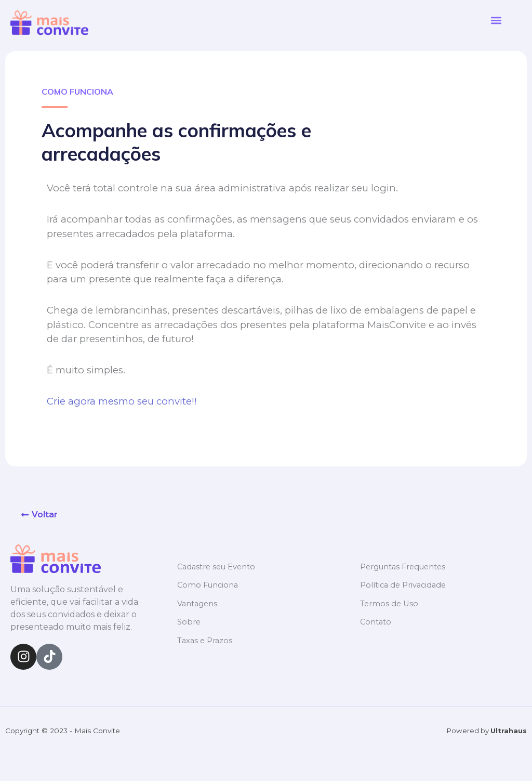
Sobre (189, 621)
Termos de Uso (390, 603)
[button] (496, 21)
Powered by (486, 731)
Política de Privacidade (405, 585)
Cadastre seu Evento (218, 567)
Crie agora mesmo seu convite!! (122, 401)
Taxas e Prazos (206, 639)
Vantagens (198, 603)
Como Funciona (209, 585)
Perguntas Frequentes (405, 567)
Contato (376, 621)
